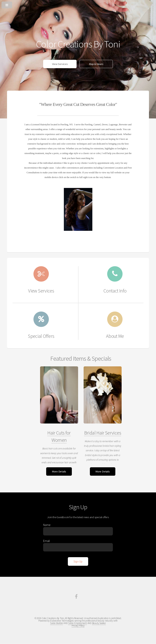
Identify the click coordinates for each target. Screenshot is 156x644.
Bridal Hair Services (103, 433)
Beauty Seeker (99, 623)
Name (47, 525)
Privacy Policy (78, 626)
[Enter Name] (78, 531)
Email (46, 541)
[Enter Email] (78, 547)
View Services (60, 64)
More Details (59, 471)
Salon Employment (77, 623)
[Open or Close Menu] (78, 4)
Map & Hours (96, 64)
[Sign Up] (78, 561)
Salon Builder (57, 623)
